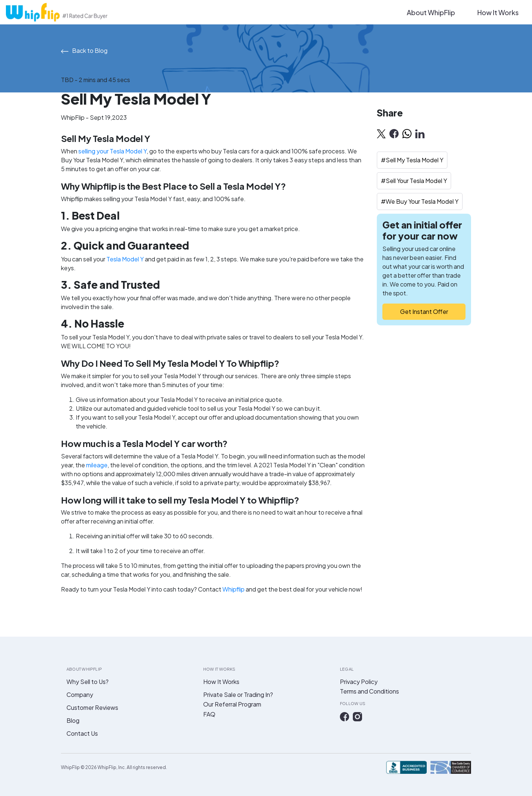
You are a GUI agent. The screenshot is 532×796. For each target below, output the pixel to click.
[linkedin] (420, 133)
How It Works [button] (498, 12)
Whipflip (233, 589)
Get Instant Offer (424, 311)
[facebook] (394, 133)
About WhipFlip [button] (431, 12)
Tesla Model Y (125, 259)
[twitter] (381, 133)
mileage (97, 465)
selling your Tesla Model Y (112, 151)
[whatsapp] (407, 133)
